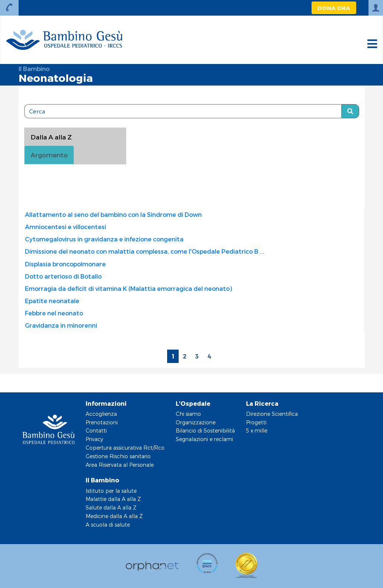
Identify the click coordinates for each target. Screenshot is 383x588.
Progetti (256, 422)
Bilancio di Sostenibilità (205, 430)
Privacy (94, 439)
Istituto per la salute (111, 491)
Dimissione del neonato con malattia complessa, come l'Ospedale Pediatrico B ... (145, 251)
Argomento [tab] (49, 155)
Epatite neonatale (52, 301)
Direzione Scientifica (272, 414)
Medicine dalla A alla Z (114, 516)
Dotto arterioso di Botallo (63, 276)
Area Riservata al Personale (120, 465)
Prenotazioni (102, 422)
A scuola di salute (108, 525)
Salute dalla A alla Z (111, 507)
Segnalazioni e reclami (204, 439)
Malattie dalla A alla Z (113, 499)
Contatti (96, 430)
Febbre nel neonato (54, 313)
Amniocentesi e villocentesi (66, 227)
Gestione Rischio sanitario (118, 456)
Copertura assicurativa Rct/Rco (125, 448)
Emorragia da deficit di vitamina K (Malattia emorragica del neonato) (128, 288)
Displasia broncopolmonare (65, 264)
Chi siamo (188, 414)
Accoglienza (101, 414)
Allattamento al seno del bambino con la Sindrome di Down (113, 214)
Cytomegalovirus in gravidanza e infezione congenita (104, 239)
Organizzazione (196, 422)
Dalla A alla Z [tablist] (51, 137)
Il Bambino (34, 69)
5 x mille (257, 430)
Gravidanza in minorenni (61, 325)
